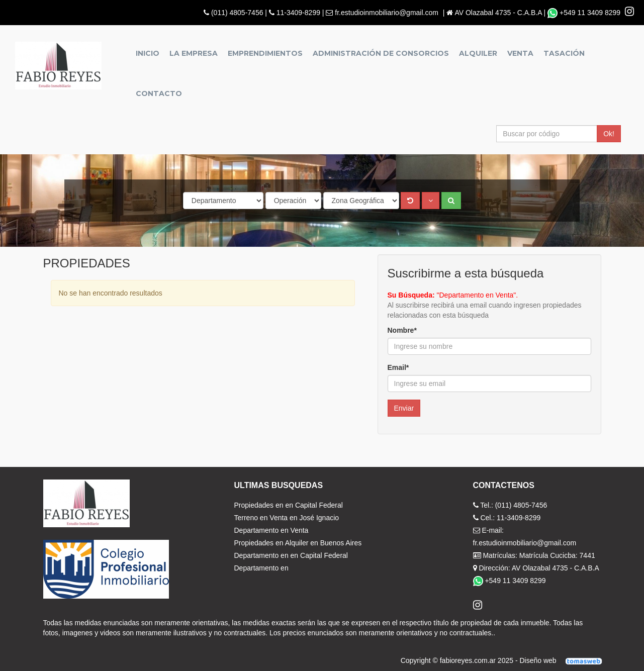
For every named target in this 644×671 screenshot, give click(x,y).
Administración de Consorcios (381, 53)
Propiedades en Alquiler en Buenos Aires (298, 543)
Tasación (564, 53)
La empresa (194, 53)
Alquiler (478, 53)
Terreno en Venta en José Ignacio (287, 518)
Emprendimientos (265, 53)
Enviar (404, 408)
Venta (520, 53)
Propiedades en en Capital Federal (289, 505)
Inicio (148, 53)
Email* (398, 367)
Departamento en (261, 568)
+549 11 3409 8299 (585, 13)
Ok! (609, 134)
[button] (431, 201)
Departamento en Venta (271, 530)
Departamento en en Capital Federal (291, 555)
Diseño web (564, 660)
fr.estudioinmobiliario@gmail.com (387, 13)
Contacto (159, 93)
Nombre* (402, 330)
